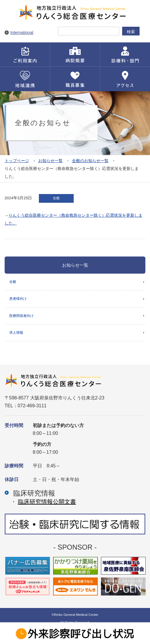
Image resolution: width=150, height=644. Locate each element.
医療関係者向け (21, 316)
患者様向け (18, 299)
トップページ (17, 161)
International (22, 33)
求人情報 (16, 333)
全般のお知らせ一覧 (90, 161)
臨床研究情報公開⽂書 (47, 502)
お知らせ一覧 (50, 161)
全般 (13, 282)
